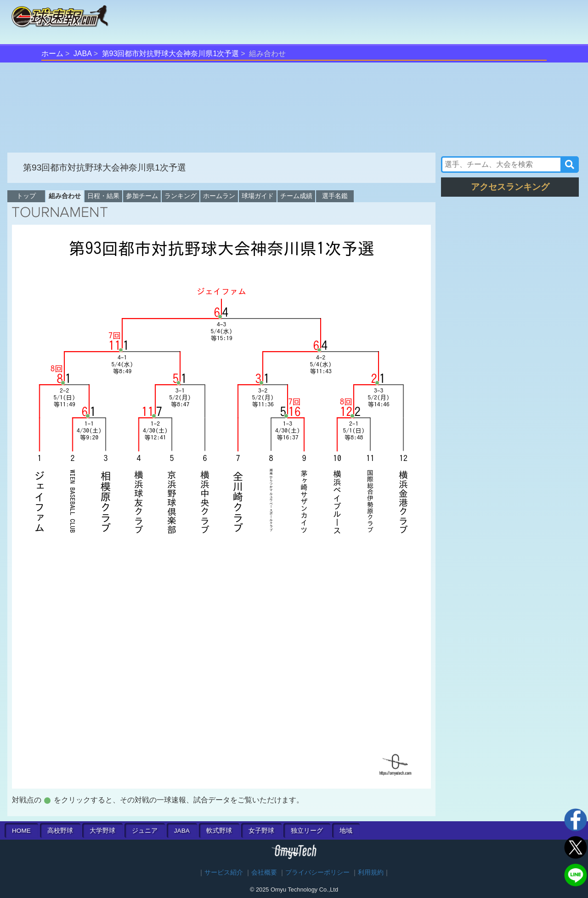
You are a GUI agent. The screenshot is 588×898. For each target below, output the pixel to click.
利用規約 (371, 872)
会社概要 (264, 872)
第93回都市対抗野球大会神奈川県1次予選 (171, 54)
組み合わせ (65, 196)
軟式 (219, 831)
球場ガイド (258, 196)
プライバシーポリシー (317, 872)
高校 (60, 831)
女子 (261, 831)
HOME (21, 831)
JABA (83, 54)
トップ (26, 196)
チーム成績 (296, 196)
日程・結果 (103, 196)
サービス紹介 (224, 872)
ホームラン (219, 196)
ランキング (181, 196)
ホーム (52, 54)
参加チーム (142, 196)
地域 (346, 831)
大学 (102, 831)
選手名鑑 (335, 196)
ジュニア (145, 831)
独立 (307, 831)
